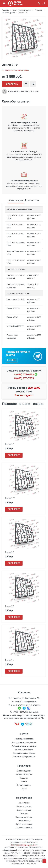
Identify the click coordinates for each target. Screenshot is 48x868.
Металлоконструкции (22, 10)
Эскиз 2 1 (10, 444)
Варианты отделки (24, 824)
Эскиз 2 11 (10, 498)
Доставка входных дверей (24, 742)
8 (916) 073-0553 (24, 374)
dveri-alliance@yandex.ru (26, 702)
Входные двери (24, 771)
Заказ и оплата (24, 810)
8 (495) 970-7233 (24, 378)
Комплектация (16, 200)
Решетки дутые (8, 13)
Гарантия (24, 814)
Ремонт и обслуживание (24, 757)
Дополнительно (32, 200)
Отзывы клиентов (24, 817)
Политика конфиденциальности (24, 845)
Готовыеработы (26, 724)
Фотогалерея (24, 821)
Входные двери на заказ (24, 753)
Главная (5, 10)
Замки (24, 782)
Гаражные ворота (24, 774)
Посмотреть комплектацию (15, 70)
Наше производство (24, 739)
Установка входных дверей (24, 746)
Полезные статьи (24, 828)
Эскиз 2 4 (10, 660)
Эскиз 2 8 (10, 606)
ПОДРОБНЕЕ (14, 455)
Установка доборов (24, 749)
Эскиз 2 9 (10, 552)
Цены (24, 789)
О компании (24, 803)
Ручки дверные (24, 785)
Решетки (38, 10)
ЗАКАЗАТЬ (12, 84)
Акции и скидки (24, 806)
